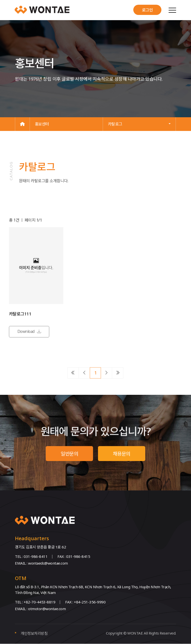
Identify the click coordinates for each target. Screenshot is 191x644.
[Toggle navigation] (172, 10)
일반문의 (69, 454)
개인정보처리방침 (34, 633)
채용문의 (122, 454)
